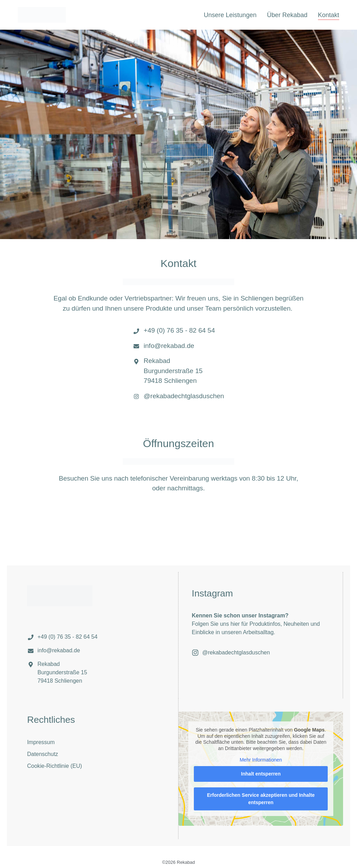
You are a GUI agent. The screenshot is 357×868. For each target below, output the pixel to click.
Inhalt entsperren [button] (261, 774)
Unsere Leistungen (230, 15)
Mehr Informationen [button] (261, 760)
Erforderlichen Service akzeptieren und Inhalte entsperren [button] (261, 799)
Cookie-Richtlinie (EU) (55, 766)
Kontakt (329, 15)
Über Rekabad (287, 15)
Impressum (41, 742)
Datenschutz (43, 754)
